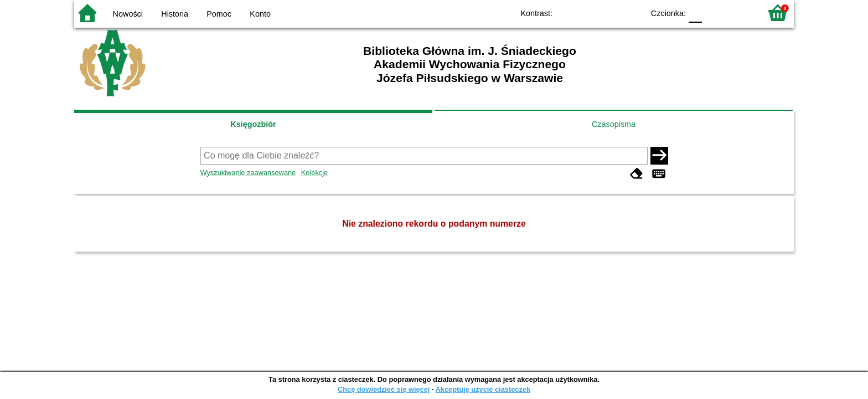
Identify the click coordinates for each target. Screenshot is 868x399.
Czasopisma (614, 124)
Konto (260, 14)
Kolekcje (314, 173)
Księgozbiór (253, 124)
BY (632, 12)
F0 (695, 12)
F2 (740, 12)
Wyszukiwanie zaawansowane (248, 173)
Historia (175, 14)
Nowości (128, 14)
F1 (714, 12)
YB (610, 12)
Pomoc (219, 14)
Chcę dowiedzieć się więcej (384, 389)
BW (587, 12)
